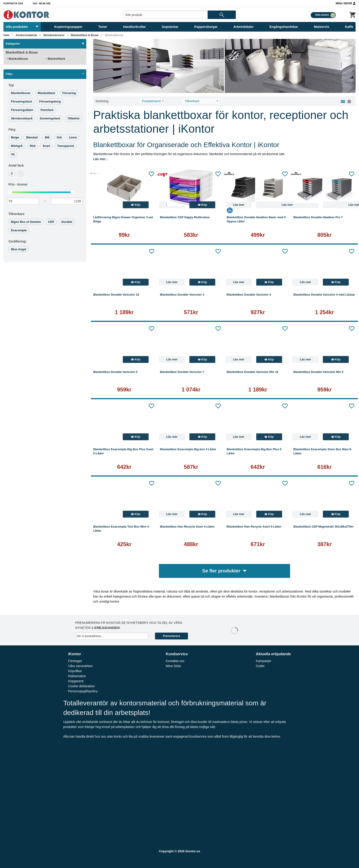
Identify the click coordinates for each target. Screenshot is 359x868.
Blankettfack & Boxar (85, 35)
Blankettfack (56, 59)
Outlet (260, 666)
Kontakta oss (13, 3)
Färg (12, 129)
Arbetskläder (244, 27)
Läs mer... (101, 159)
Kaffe (349, 27)
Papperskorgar (206, 27)
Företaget (75, 661)
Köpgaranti (76, 681)
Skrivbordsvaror (54, 35)
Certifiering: (18, 241)
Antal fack (16, 165)
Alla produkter (22, 27)
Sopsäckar (170, 27)
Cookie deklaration (81, 686)
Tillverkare (16, 214)
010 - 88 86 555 (42, 3)
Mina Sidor (346, 3)
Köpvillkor (75, 671)
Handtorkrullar (135, 27)
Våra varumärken (80, 666)
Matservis (321, 27)
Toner (103, 27)
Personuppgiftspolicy (83, 691)
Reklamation (77, 676)
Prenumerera (171, 636)
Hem (6, 35)
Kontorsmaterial (26, 35)
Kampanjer (264, 661)
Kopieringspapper (68, 27)
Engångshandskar (284, 27)
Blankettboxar (114, 35)
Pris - (18, 184)
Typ (11, 85)
